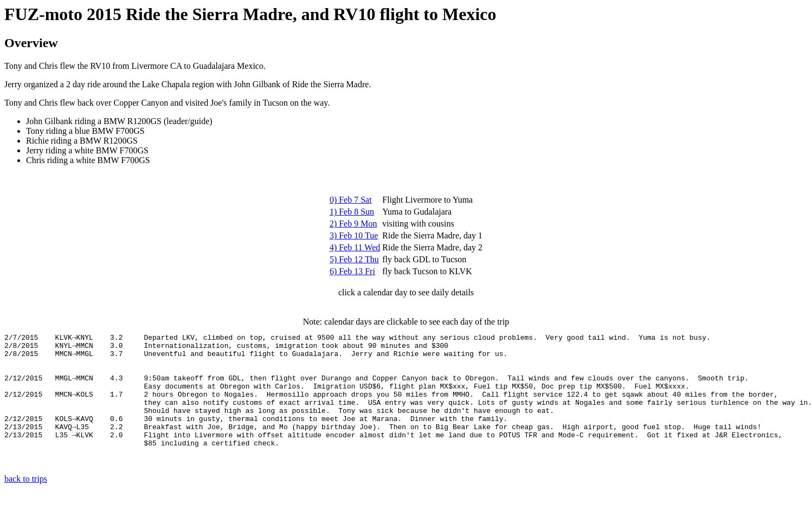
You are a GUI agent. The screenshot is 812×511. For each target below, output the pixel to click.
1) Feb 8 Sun (352, 212)
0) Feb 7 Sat (351, 200)
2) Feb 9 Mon (353, 224)
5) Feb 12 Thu (354, 259)
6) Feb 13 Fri (352, 271)
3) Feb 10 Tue (354, 235)
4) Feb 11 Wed (355, 247)
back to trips (26, 502)
